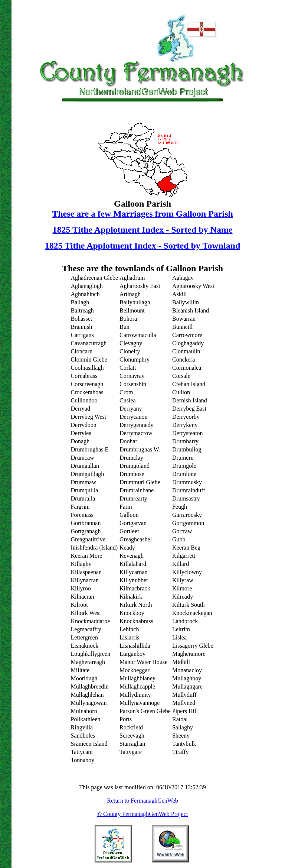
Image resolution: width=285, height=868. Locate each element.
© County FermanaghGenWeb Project (142, 814)
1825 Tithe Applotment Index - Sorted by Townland (143, 246)
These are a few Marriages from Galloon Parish (142, 214)
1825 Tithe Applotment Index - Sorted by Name (142, 230)
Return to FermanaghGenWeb (142, 801)
